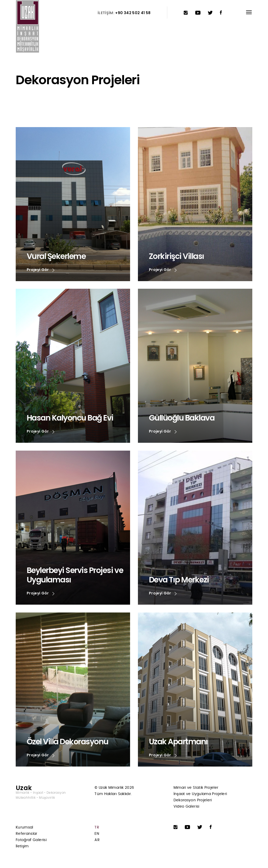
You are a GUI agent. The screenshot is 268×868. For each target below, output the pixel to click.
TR (97, 827)
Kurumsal (24, 827)
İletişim (22, 846)
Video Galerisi (186, 807)
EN (97, 834)
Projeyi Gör (41, 270)
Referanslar (27, 834)
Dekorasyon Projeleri (193, 800)
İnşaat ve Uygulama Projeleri (200, 794)
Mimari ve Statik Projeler (196, 788)
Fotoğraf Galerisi (31, 840)
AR (97, 840)
